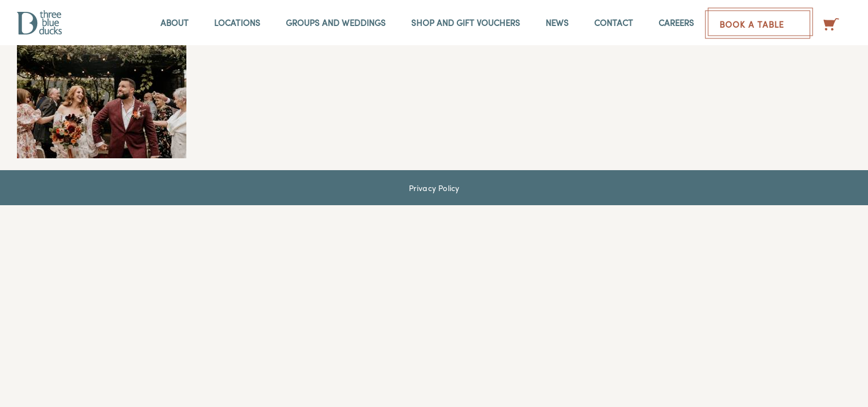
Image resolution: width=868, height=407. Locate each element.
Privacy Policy (434, 188)
